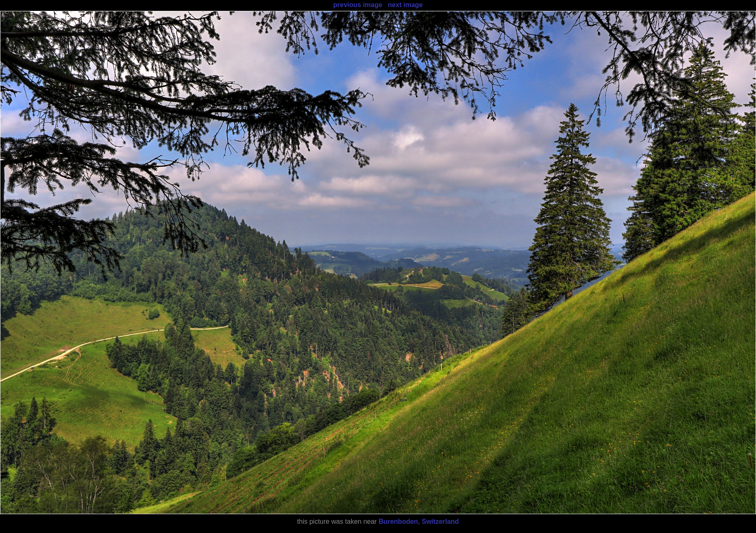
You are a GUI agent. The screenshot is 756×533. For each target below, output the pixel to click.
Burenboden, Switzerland (419, 521)
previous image (357, 5)
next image (405, 5)
